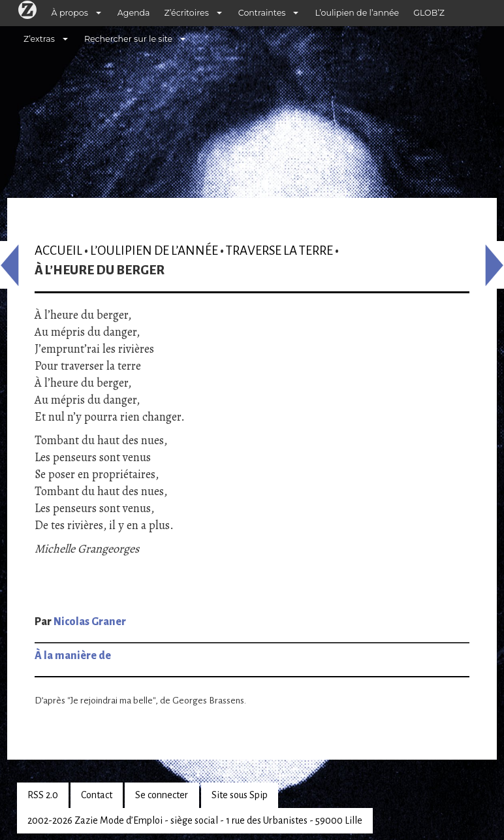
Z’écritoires (187, 13)
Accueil (58, 250)
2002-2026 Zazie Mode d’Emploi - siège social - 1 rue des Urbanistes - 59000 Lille (195, 820)
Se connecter (162, 795)
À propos (70, 13)
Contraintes (262, 13)
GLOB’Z (429, 13)
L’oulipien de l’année (357, 13)
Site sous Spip (240, 795)
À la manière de (73, 656)
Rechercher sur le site (128, 39)
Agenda (134, 13)
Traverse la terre (279, 250)
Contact (97, 795)
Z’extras (39, 39)
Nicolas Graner (90, 622)
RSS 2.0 (43, 795)
